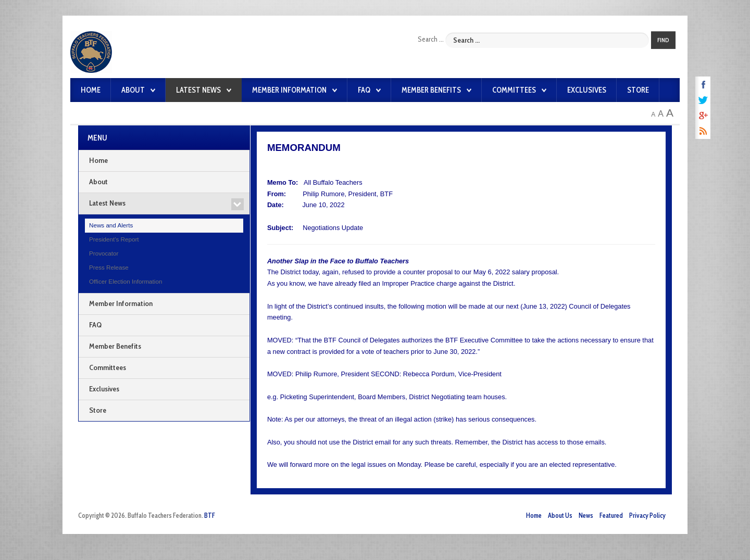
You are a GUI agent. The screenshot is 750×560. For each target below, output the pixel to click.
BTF (210, 516)
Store (638, 90)
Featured (611, 516)
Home (91, 90)
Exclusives (587, 90)
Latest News (198, 90)
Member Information (289, 90)
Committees (514, 90)
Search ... (431, 39)
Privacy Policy (647, 516)
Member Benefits (431, 90)
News (586, 516)
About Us (560, 516)
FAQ (364, 90)
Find (663, 40)
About (133, 90)
